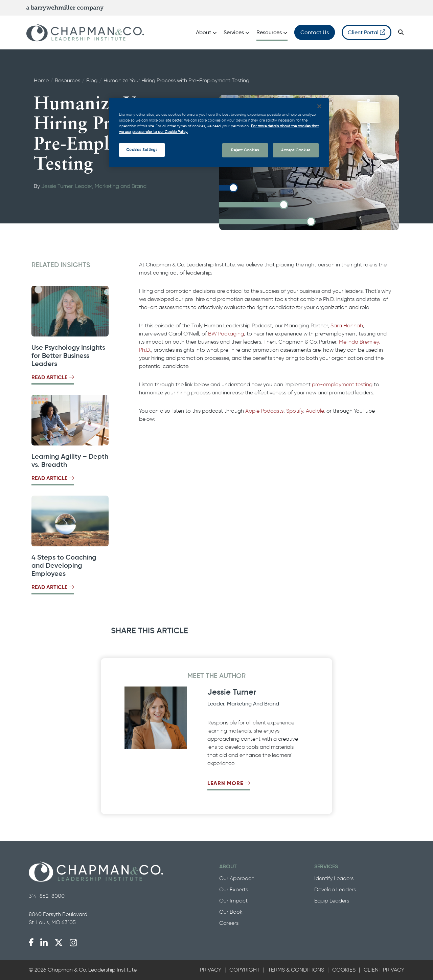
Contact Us (315, 32)
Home (41, 80)
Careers (229, 923)
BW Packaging (226, 334)
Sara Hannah (347, 325)
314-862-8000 (47, 896)
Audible (315, 411)
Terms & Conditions (296, 970)
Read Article (53, 377)
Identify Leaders (334, 878)
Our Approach (237, 878)
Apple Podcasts (264, 411)
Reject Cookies (245, 150)
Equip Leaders (332, 901)
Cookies (344, 970)
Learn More (229, 783)
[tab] (211, 970)
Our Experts (234, 889)
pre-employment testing (342, 384)
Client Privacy (384, 970)
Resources (67, 80)
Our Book (231, 912)
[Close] (319, 106)
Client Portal (367, 32)
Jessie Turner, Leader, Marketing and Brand (94, 186)
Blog (92, 80)
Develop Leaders (335, 889)
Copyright (245, 970)
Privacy (211, 970)
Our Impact (233, 901)
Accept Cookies (296, 150)
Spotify (295, 411)
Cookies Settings (142, 150)
